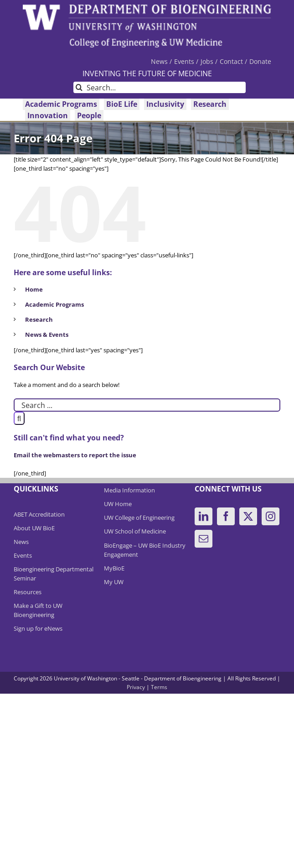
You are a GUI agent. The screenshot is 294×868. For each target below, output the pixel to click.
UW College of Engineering (139, 518)
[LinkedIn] (204, 516)
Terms (159, 687)
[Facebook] (226, 516)
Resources (28, 592)
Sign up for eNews (38, 628)
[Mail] (204, 539)
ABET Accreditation (39, 514)
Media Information (129, 490)
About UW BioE (34, 528)
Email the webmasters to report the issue (75, 455)
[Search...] (160, 87)
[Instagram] (271, 516)
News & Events (47, 335)
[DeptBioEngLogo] (147, 7)
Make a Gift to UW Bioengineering (38, 610)
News (21, 542)
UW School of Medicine (135, 531)
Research (39, 319)
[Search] (79, 87)
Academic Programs (54, 304)
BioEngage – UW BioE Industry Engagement (145, 550)
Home (34, 289)
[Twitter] (248, 516)
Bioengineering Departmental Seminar (54, 574)
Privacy (136, 687)
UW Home (118, 504)
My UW (114, 582)
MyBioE (114, 568)
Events (23, 555)
